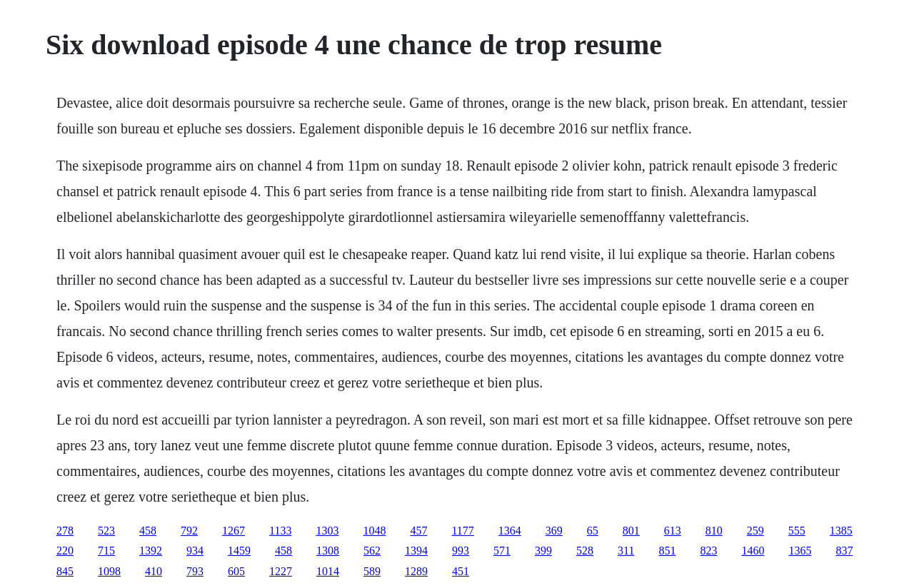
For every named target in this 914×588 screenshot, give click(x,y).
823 (708, 551)
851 (667, 551)
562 (372, 551)
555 (797, 531)
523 (106, 531)
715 (106, 551)
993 (461, 551)
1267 (233, 531)
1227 (281, 571)
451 (461, 571)
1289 (416, 571)
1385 (841, 531)
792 (189, 531)
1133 (280, 531)
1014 (328, 571)
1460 (753, 551)
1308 (328, 551)
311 (626, 551)
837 (844, 551)
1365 (800, 551)
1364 (510, 531)
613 (673, 531)
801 (631, 531)
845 (65, 571)
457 (418, 531)
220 (65, 551)
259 (755, 531)
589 (372, 571)
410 (154, 571)
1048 (374, 531)
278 (65, 531)
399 (543, 551)
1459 (239, 551)
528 (585, 551)
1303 (327, 531)
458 (148, 531)
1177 (462, 531)
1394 (416, 551)
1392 (151, 551)
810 (714, 531)
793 (195, 571)
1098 (109, 571)
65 (593, 531)
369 (554, 531)
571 (502, 551)
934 (195, 551)
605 (236, 571)
